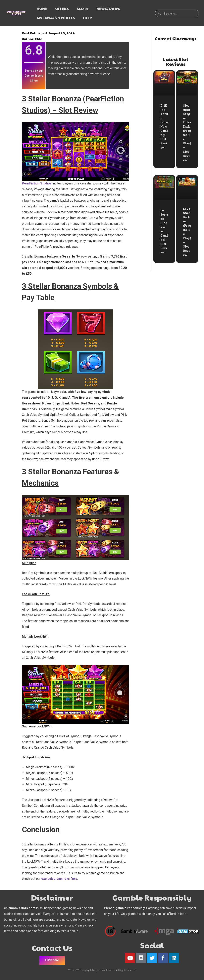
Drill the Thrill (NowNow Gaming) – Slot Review (164, 126)
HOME (42, 8)
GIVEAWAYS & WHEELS (56, 18)
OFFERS (62, 8)
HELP (88, 18)
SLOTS (83, 8)
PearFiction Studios (37, 183)
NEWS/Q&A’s (108, 8)
